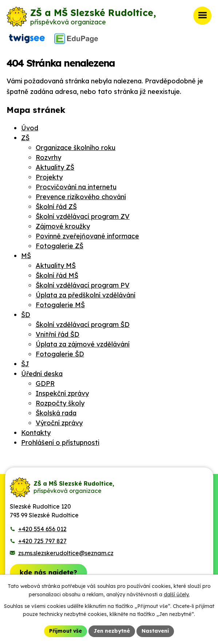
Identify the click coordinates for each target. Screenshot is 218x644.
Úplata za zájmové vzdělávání (83, 344)
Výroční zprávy (59, 423)
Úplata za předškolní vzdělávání (86, 295)
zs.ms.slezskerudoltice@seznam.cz (66, 553)
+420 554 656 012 (42, 529)
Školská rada (56, 413)
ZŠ (25, 138)
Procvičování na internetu (76, 187)
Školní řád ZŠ (56, 207)
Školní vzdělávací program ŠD (83, 325)
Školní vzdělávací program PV (83, 285)
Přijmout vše (66, 631)
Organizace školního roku (76, 148)
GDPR (45, 384)
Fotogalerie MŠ (60, 305)
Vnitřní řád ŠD (58, 334)
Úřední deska (42, 374)
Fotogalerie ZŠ (60, 246)
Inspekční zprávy (62, 393)
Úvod (30, 128)
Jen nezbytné (112, 631)
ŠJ (25, 364)
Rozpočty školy (60, 403)
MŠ (26, 256)
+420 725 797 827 (42, 541)
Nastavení (155, 631)
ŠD (26, 315)
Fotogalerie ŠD (60, 354)
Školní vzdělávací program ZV (83, 216)
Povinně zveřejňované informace (87, 236)
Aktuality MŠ (56, 266)
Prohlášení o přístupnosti (60, 442)
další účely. (177, 594)
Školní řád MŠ (57, 275)
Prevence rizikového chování (81, 197)
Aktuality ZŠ (55, 167)
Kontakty (36, 433)
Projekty (49, 177)
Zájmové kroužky (63, 226)
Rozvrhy (48, 157)
